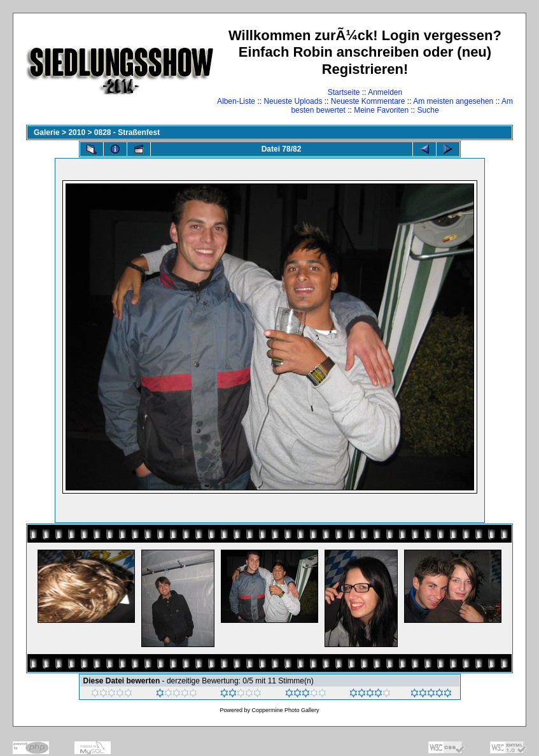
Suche (428, 110)
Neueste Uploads (293, 101)
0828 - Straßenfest (127, 132)
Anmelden (385, 92)
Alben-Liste (236, 101)
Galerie (47, 132)
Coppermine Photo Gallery (285, 710)
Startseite (344, 92)
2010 (77, 132)
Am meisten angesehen (453, 101)
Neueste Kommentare (368, 101)
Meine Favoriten (381, 110)
